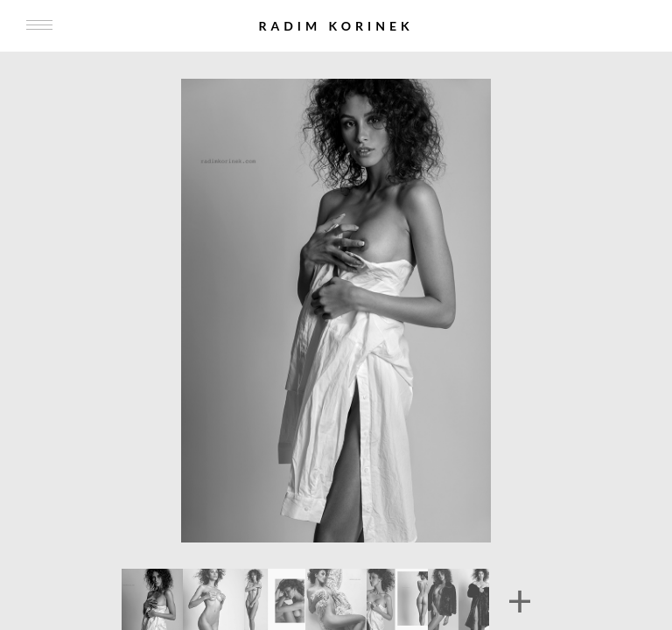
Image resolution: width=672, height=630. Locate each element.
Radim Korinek (336, 26)
